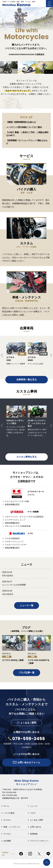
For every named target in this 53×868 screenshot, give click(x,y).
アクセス (7, 834)
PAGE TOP (47, 862)
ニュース (34, 806)
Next (51, 72)
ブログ (33, 813)
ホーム (6, 806)
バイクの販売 (9, 813)
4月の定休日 (8, 594)
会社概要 (7, 841)
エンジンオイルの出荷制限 (14, 585)
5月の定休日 (8, 576)
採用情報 (34, 834)
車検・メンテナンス (12, 827)
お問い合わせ (36, 827)
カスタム (7, 820)
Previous (46, 72)
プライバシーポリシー (39, 841)
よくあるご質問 (37, 820)
